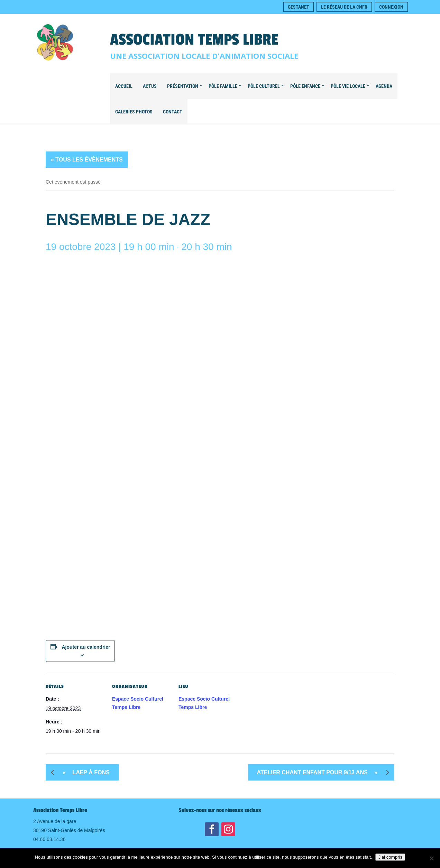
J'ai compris (390, 857)
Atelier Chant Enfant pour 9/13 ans (320, 772)
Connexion (391, 7)
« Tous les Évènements (87, 160)
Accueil (124, 86)
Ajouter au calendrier (86, 647)
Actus (150, 86)
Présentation (183, 86)
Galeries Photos (134, 112)
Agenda (384, 86)
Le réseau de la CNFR (344, 7)
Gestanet (299, 7)
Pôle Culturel (264, 86)
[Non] (431, 858)
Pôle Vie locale (348, 86)
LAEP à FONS (84, 772)
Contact (173, 112)
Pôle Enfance (305, 86)
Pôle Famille (223, 86)
